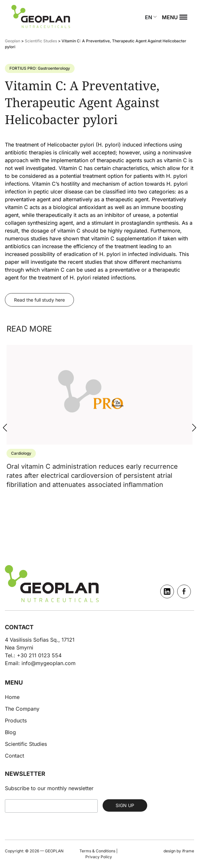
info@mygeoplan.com (49, 663)
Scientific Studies (26, 744)
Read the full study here (39, 300)
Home (12, 697)
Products (16, 720)
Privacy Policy (99, 857)
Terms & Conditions (97, 851)
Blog (10, 732)
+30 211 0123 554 (39, 655)
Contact (14, 756)
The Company (22, 709)
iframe (188, 851)
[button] (194, 428)
